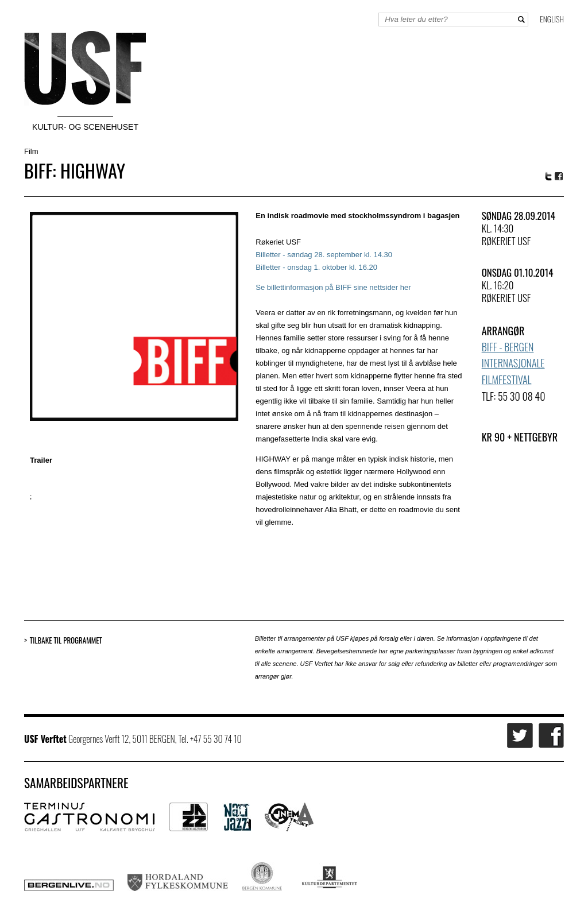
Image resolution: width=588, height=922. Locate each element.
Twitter (548, 176)
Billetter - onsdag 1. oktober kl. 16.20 (316, 267)
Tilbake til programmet (66, 640)
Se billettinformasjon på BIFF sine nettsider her (333, 287)
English (552, 19)
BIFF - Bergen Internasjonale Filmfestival (513, 363)
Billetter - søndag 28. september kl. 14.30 (324, 255)
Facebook (559, 177)
